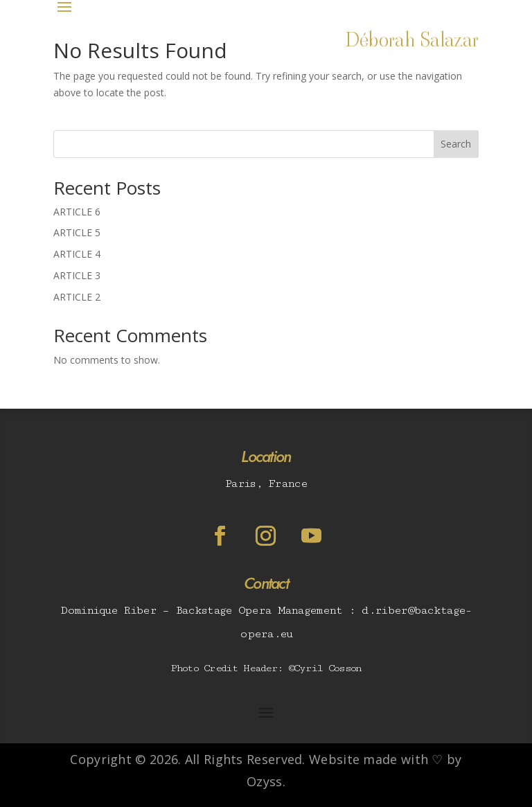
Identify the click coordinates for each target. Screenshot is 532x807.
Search (456, 144)
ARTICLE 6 (77, 212)
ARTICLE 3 (77, 275)
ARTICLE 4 (77, 254)
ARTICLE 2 (77, 297)
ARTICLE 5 (77, 232)
